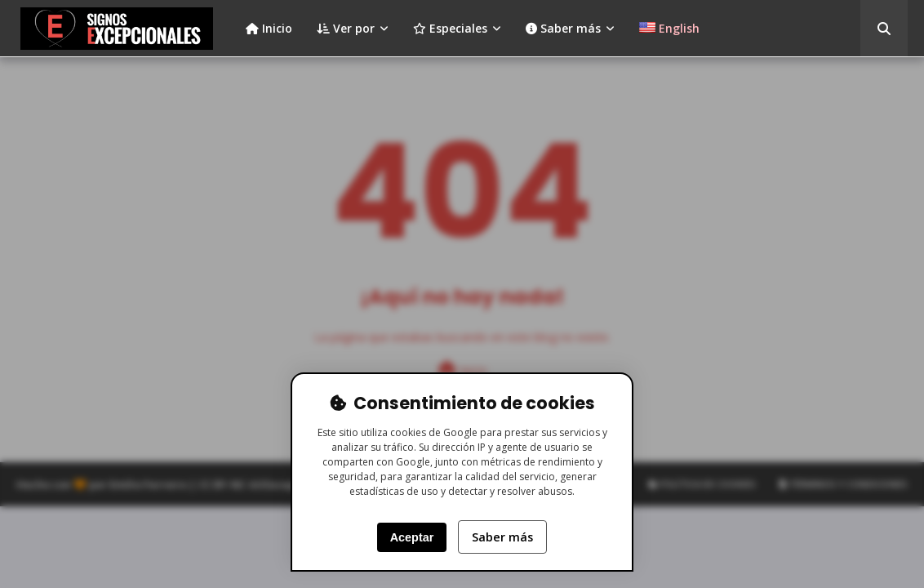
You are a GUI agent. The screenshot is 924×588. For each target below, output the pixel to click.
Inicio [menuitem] (269, 28)
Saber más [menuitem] (563, 28)
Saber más (502, 537)
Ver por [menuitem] (346, 28)
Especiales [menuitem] (450, 28)
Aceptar (412, 537)
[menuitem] (669, 29)
